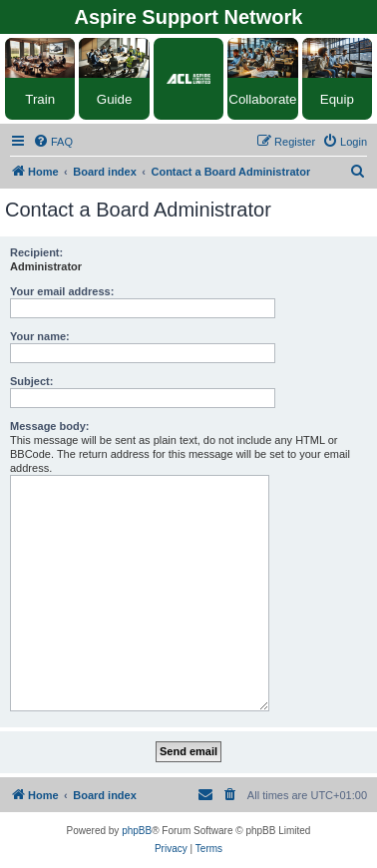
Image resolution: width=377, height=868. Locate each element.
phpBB (137, 831)
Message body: (49, 426)
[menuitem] (53, 142)
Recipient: (36, 252)
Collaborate (262, 99)
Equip (337, 99)
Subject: (31, 381)
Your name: (40, 336)
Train (40, 99)
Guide (115, 99)
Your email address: (62, 291)
